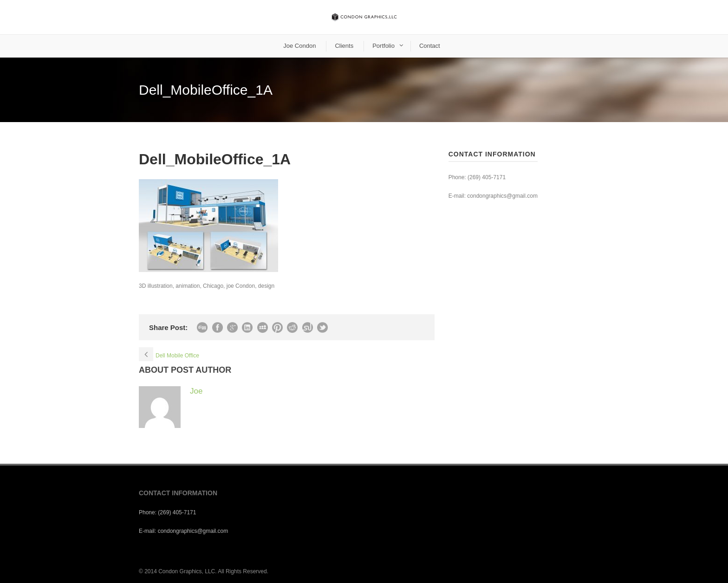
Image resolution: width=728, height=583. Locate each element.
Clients (344, 46)
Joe (196, 391)
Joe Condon (299, 46)
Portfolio (383, 46)
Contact (430, 46)
